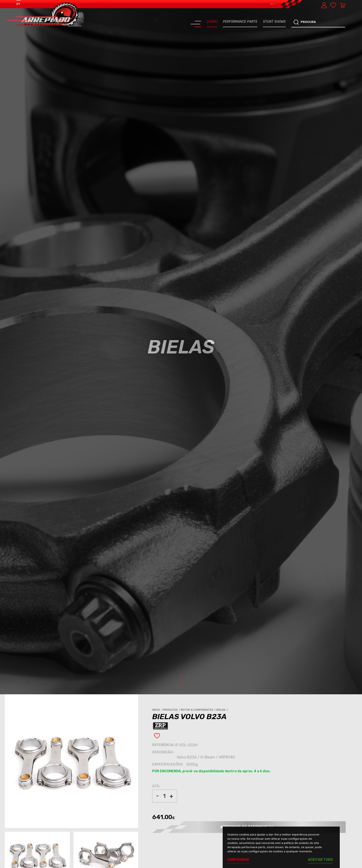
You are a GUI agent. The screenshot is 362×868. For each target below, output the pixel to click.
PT (18, 4)
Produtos (172, 710)
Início (158, 710)
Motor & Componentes (199, 710)
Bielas (222, 710)
